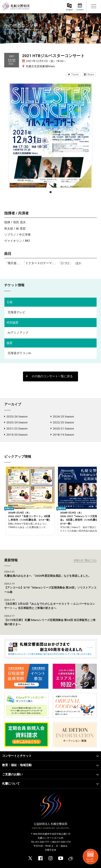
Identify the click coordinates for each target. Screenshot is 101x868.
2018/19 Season (62, 435)
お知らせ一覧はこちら (85, 560)
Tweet (73, 74)
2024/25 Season (62, 416)
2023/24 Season (16, 422)
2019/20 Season (16, 435)
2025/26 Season (16, 416)
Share (89, 74)
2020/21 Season (62, 428)
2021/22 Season (16, 428)
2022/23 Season (62, 422)
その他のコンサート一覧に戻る (49, 376)
